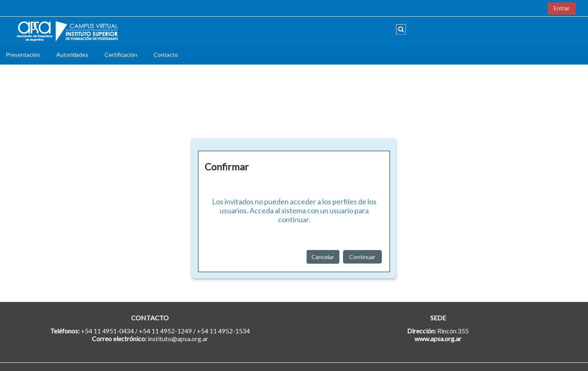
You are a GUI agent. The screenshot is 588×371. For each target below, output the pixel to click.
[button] (401, 29)
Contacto (166, 55)
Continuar (362, 257)
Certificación (121, 55)
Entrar (562, 8)
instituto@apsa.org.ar (178, 339)
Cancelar (323, 257)
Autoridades (72, 55)
